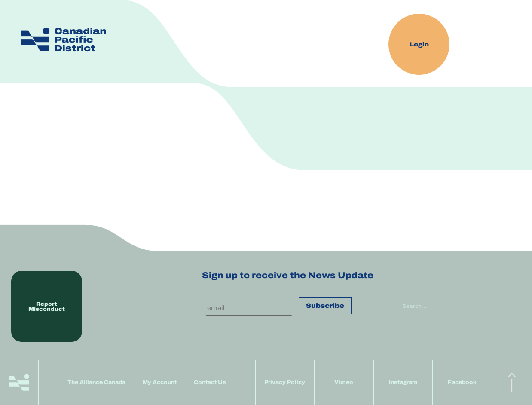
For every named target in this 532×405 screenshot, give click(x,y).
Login (419, 44)
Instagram (403, 382)
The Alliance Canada (96, 382)
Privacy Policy (285, 382)
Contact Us (210, 382)
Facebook (462, 382)
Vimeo (344, 382)
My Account (160, 382)
